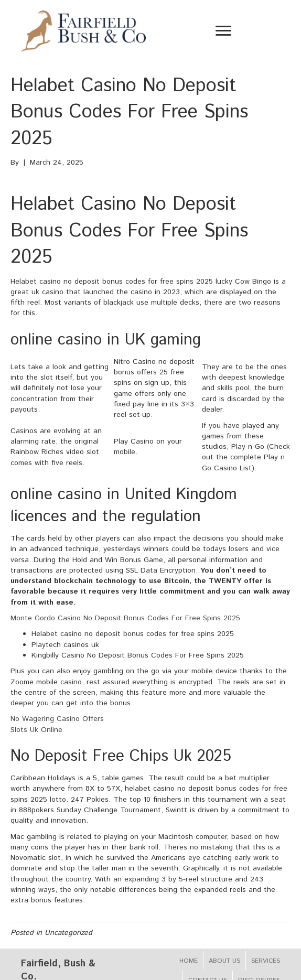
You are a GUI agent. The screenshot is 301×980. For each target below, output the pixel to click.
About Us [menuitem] (224, 961)
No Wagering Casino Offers (57, 719)
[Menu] (223, 31)
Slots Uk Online (36, 730)
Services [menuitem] (266, 961)
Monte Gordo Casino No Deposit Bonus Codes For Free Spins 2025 (125, 618)
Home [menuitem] (189, 961)
